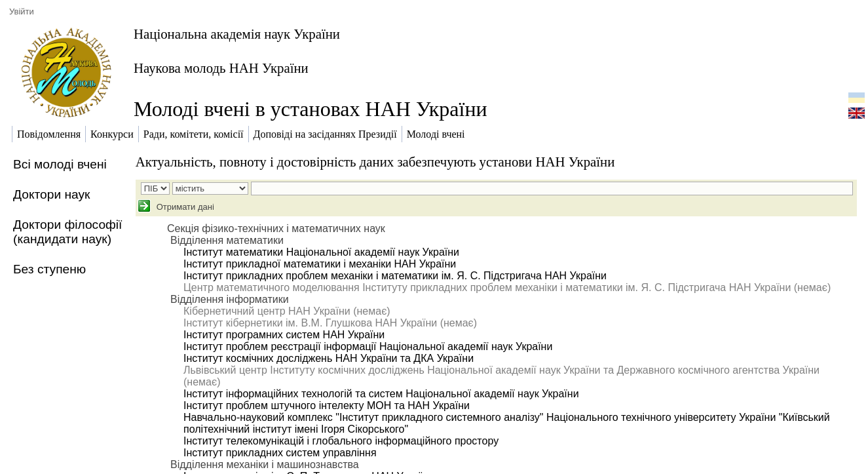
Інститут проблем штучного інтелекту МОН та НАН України (327, 405)
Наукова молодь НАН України (221, 68)
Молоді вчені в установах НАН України (311, 109)
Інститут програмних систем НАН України (284, 335)
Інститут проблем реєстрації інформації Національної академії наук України (368, 346)
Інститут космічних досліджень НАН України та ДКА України (329, 358)
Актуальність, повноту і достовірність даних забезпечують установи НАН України (375, 162)
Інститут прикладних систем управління (280, 453)
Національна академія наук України (237, 34)
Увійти (22, 11)
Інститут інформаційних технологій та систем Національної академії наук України (381, 394)
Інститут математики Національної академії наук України (321, 252)
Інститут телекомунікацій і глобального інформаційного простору (341, 441)
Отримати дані (184, 207)
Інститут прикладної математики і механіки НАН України (320, 264)
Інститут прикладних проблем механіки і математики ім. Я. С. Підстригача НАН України (395, 276)
